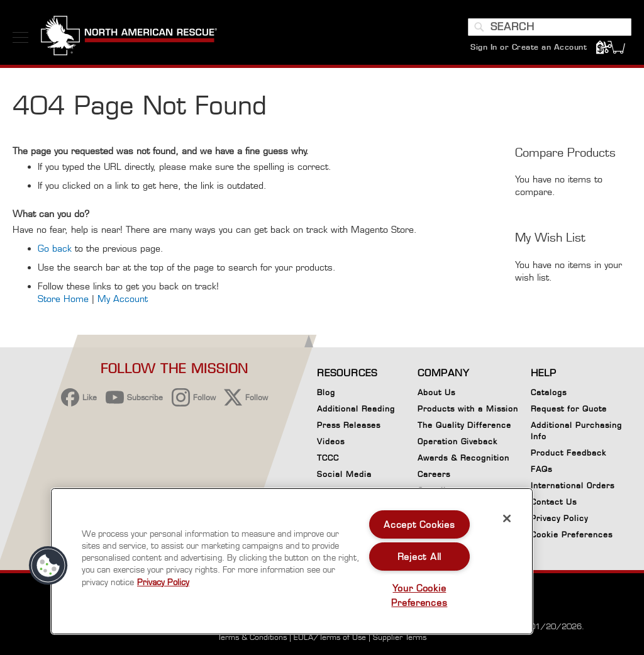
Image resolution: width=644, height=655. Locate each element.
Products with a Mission (468, 409)
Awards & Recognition (464, 458)
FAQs (541, 469)
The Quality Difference (464, 425)
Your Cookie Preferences (419, 595)
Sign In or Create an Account (529, 47)
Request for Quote (569, 409)
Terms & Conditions (252, 637)
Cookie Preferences (572, 537)
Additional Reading (356, 409)
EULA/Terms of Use (330, 637)
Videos (331, 441)
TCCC (328, 458)
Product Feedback (569, 453)
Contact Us (554, 502)
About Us (436, 392)
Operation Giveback (458, 441)
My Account (123, 300)
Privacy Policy (559, 518)
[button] (48, 566)
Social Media (344, 474)
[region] (292, 561)
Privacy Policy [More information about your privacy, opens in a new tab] (163, 582)
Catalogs (549, 392)
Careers (434, 474)
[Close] (507, 518)
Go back (55, 249)
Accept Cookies (419, 524)
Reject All (419, 557)
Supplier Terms (400, 637)
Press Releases (349, 425)
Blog (326, 392)
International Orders (573, 485)
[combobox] (550, 27)
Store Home (63, 300)
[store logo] (129, 37)
